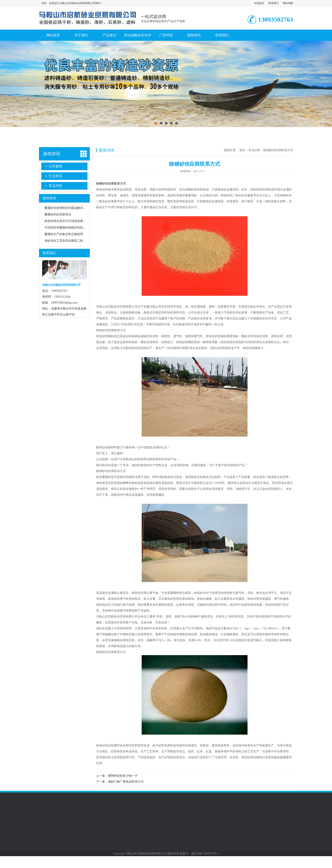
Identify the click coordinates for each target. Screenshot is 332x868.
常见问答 (55, 186)
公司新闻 (55, 166)
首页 (242, 150)
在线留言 (259, 3)
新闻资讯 (194, 35)
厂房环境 (166, 35)
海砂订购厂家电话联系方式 (126, 782)
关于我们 (81, 35)
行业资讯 (55, 176)
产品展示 (109, 35)
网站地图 (288, 3)
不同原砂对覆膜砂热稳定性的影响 (67, 228)
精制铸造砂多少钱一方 (123, 776)
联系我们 (274, 3)
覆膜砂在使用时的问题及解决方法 (67, 208)
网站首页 (53, 35)
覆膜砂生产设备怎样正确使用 (64, 234)
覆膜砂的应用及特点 (58, 214)
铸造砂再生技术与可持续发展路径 (67, 221)
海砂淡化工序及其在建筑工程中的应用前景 (73, 241)
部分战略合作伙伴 (138, 35)
